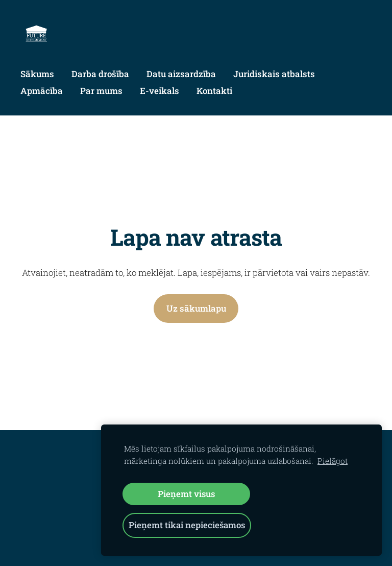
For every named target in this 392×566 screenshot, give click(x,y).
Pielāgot (333, 461)
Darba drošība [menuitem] (100, 74)
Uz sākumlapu (196, 308)
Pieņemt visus (186, 494)
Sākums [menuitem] (37, 74)
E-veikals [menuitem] (160, 91)
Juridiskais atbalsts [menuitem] (274, 74)
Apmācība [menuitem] (42, 91)
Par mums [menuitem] (101, 91)
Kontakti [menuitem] (214, 91)
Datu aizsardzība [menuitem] (181, 74)
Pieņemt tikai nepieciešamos (187, 525)
